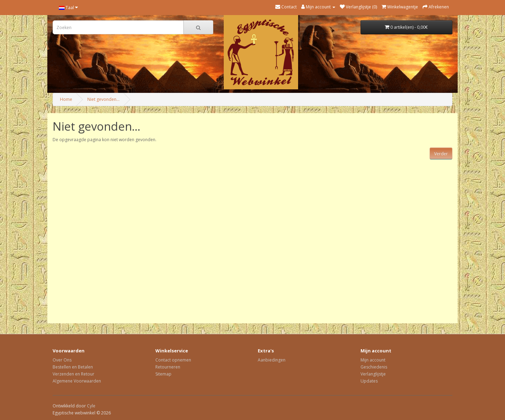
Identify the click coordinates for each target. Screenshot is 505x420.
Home (66, 99)
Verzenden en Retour (73, 374)
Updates (369, 381)
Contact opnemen (173, 360)
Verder (441, 154)
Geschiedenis (374, 367)
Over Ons (62, 360)
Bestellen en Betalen (73, 367)
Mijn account (373, 360)
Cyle (91, 406)
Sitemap (163, 374)
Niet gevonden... (103, 99)
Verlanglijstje (373, 374)
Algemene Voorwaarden (77, 381)
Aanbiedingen (272, 360)
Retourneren (168, 367)
